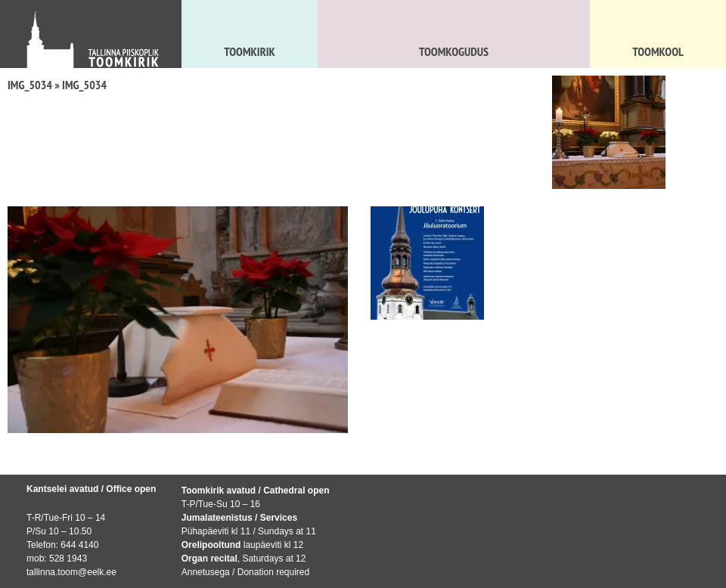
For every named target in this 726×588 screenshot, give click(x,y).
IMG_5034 (30, 85)
